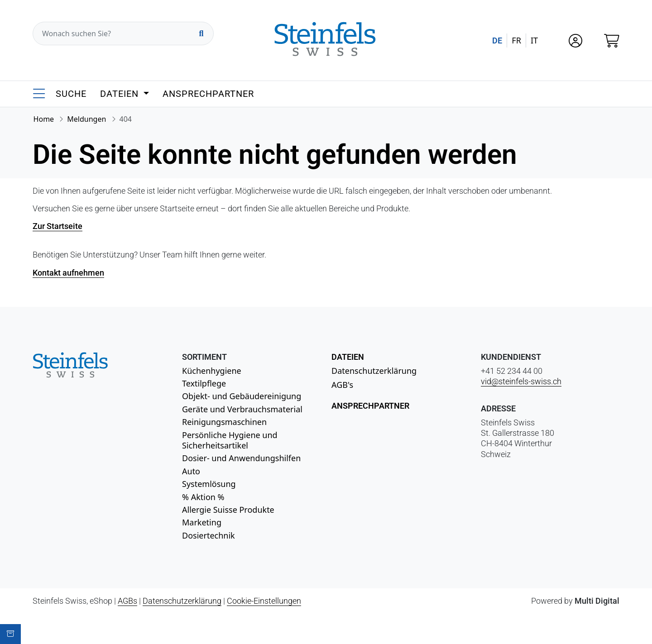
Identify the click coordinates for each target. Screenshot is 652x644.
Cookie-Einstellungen (264, 601)
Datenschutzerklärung (374, 371)
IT (534, 40)
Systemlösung (209, 484)
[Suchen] (201, 33)
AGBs (127, 601)
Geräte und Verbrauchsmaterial (242, 409)
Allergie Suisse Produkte (228, 510)
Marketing (202, 522)
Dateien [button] (121, 94)
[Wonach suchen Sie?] (123, 33)
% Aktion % (203, 497)
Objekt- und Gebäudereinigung (242, 396)
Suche (71, 94)
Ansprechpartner (208, 94)
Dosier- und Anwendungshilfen (241, 458)
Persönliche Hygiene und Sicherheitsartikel (230, 440)
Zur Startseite (58, 226)
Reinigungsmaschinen (224, 422)
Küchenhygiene (212, 371)
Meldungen (86, 119)
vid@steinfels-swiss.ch (521, 381)
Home (44, 119)
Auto (191, 471)
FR (516, 40)
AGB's (342, 385)
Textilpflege (204, 383)
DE (497, 41)
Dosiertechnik (209, 535)
